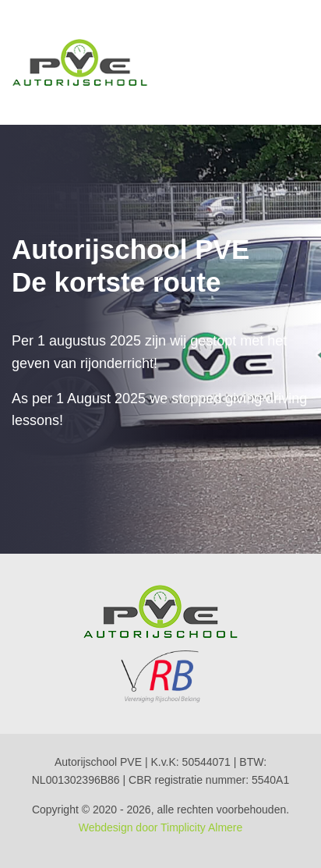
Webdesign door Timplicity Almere (161, 827)
